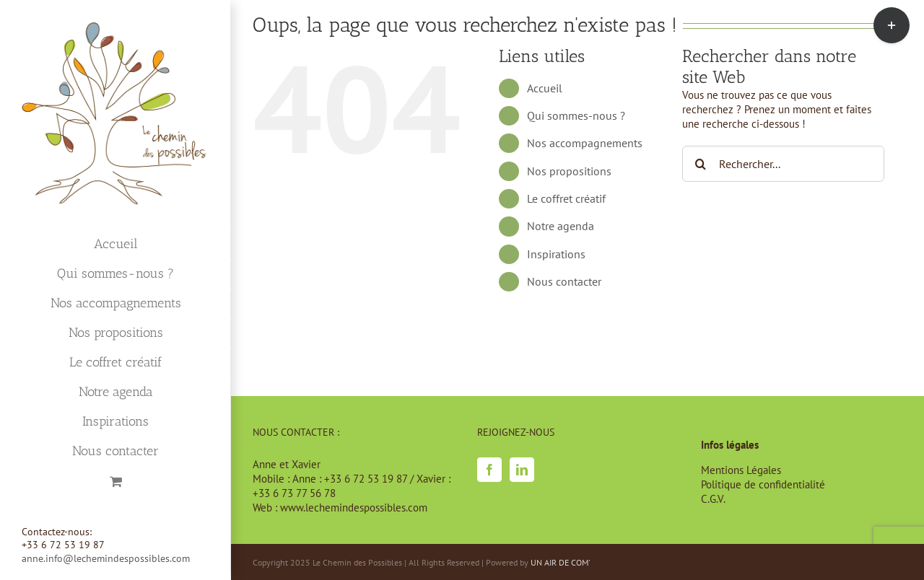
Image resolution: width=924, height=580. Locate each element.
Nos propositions (569, 171)
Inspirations (556, 254)
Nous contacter (564, 281)
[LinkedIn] (522, 470)
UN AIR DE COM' (561, 562)
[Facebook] (489, 470)
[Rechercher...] (783, 164)
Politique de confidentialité (763, 484)
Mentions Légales (741, 470)
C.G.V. (713, 499)
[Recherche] (700, 164)
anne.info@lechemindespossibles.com (106, 558)
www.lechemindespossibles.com (354, 508)
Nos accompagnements (585, 143)
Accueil (545, 88)
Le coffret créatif (566, 198)
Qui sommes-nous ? (576, 115)
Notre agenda (561, 226)
